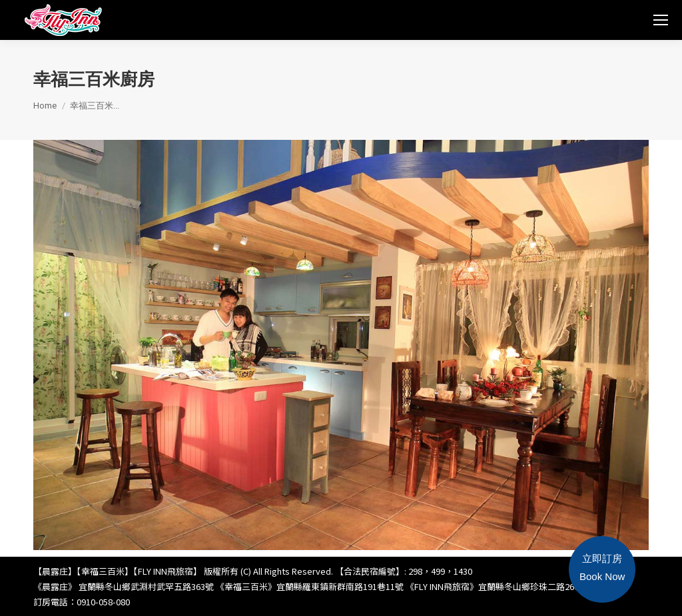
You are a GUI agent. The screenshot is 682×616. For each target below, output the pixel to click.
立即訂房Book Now (602, 567)
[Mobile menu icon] (661, 20)
